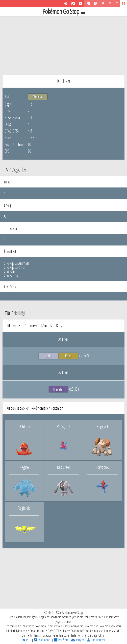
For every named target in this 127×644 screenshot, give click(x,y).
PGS (27, 640)
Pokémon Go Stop (64, 12)
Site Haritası (96, 640)
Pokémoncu (43, 640)
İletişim (78, 640)
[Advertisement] (64, 45)
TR (123, 4)
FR (110, 4)
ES (103, 4)
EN (88, 4)
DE (96, 4)
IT (117, 4)
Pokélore (61, 640)
